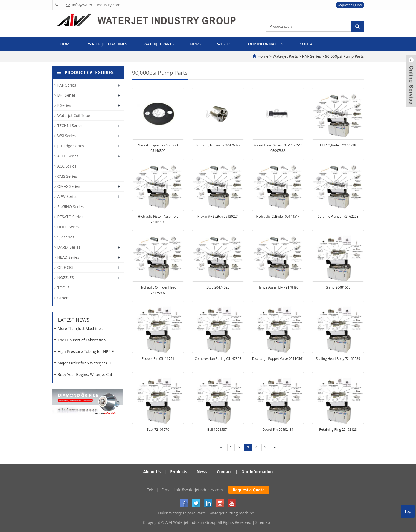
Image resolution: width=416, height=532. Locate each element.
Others (64, 298)
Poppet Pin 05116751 (158, 359)
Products (179, 472)
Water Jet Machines (108, 44)
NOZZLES (66, 277)
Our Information (266, 44)
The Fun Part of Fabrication (82, 340)
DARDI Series (69, 247)
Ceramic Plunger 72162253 (338, 216)
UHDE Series (69, 227)
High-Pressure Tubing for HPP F (86, 351)
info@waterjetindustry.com (199, 490)
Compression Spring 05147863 (218, 359)
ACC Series (67, 166)
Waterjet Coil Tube (74, 115)
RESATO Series (70, 217)
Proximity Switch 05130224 (218, 216)
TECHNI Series (70, 126)
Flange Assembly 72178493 (278, 287)
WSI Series (67, 136)
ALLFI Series (68, 156)
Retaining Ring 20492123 (338, 429)
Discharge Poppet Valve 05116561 (278, 359)
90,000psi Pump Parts (344, 56)
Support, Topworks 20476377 (218, 145)
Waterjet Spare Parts (187, 513)
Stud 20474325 (218, 287)
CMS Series (67, 176)
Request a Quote (350, 5)
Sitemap (263, 522)
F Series (64, 105)
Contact (308, 44)
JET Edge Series (71, 146)
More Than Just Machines (80, 328)
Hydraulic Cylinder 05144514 (278, 216)
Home (66, 44)
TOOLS (63, 288)
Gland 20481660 (338, 287)
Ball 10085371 (218, 429)
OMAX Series (69, 186)
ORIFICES (66, 267)
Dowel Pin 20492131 (278, 429)
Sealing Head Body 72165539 (338, 359)
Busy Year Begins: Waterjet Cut (85, 374)
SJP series (66, 237)
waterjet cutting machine (232, 513)
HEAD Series (68, 257)
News (195, 44)
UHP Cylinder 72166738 (338, 145)
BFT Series (67, 95)
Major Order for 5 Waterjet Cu (84, 363)
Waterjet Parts (159, 44)
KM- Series (312, 56)
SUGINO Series (71, 207)
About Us (152, 472)
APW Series (67, 196)
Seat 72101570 (158, 429)
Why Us (224, 44)
